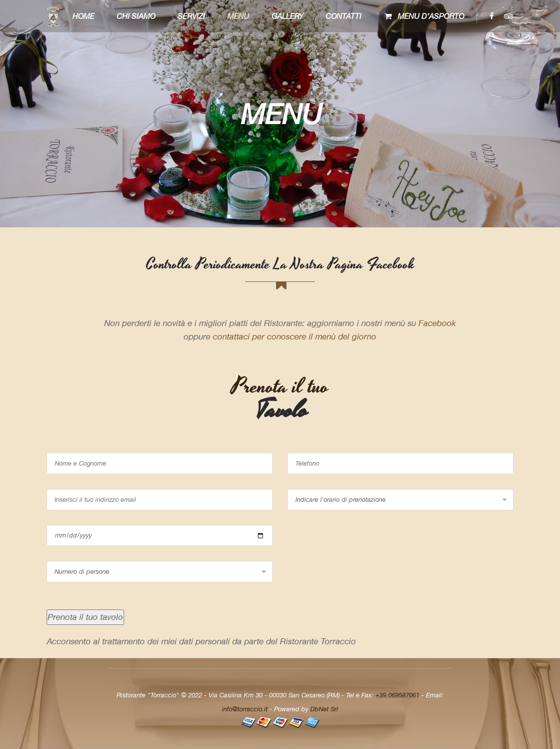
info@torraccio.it (245, 709)
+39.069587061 (397, 695)
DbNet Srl (324, 709)
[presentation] (363, 580)
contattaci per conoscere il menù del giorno (295, 337)
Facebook (437, 323)
